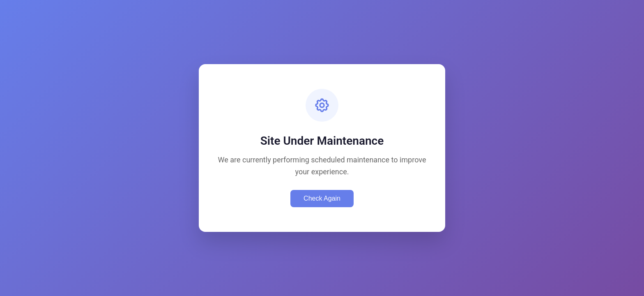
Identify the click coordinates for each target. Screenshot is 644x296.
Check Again (322, 198)
